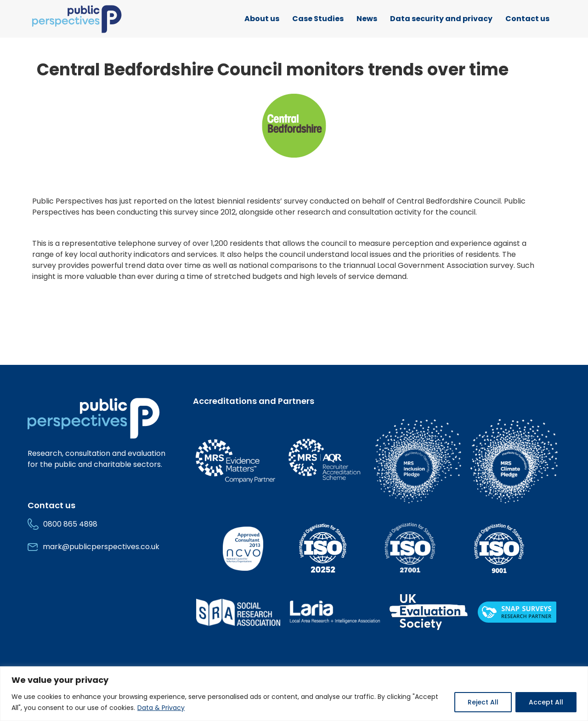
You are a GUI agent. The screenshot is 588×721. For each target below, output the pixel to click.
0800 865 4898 (70, 524)
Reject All (483, 702)
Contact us (527, 19)
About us (262, 19)
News (367, 19)
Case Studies (318, 19)
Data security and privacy (441, 19)
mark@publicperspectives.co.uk (101, 547)
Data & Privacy (161, 708)
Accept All (546, 702)
